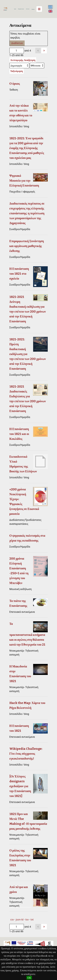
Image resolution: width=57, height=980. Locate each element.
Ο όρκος (15, 84)
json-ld (20, 920)
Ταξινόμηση (17, 71)
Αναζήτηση (33, 9)
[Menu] (39, 9)
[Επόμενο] (44, 51)
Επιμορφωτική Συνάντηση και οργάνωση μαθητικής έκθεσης (27, 246)
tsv (27, 920)
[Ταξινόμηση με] (19, 66)
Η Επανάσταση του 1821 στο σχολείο (19, 274)
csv (12, 920)
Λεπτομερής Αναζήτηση (23, 60)
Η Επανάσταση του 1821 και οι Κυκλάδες (19, 434)
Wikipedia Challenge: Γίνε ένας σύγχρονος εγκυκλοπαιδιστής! (26, 754)
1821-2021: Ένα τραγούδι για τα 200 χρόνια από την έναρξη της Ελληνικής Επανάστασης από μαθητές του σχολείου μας (27, 148)
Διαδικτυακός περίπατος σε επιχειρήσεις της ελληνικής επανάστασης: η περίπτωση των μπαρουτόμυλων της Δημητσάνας (27, 213)
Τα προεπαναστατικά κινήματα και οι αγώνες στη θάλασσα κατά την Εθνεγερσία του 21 (27, 634)
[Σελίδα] (17, 51)
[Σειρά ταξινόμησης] (37, 66)
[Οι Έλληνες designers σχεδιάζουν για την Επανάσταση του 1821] (20, 786)
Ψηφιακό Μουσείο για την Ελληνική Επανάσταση (24, 181)
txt (32, 920)
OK (29, 978)
